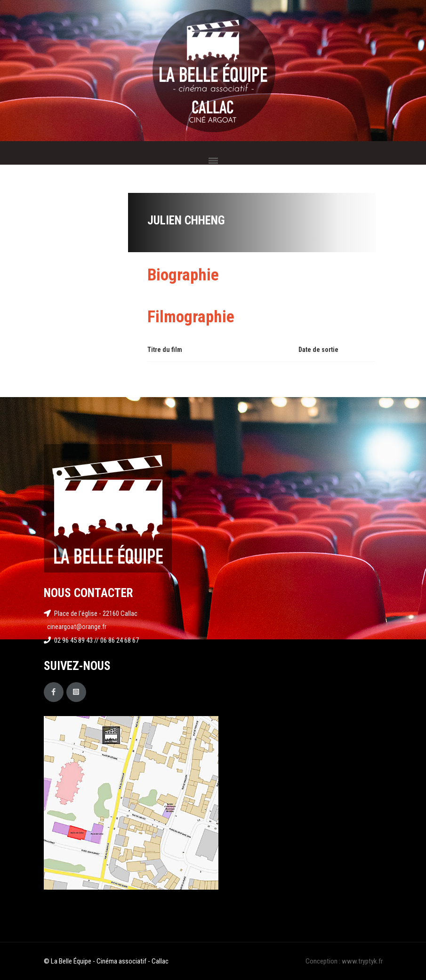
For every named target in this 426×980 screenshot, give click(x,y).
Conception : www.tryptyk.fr (344, 961)
